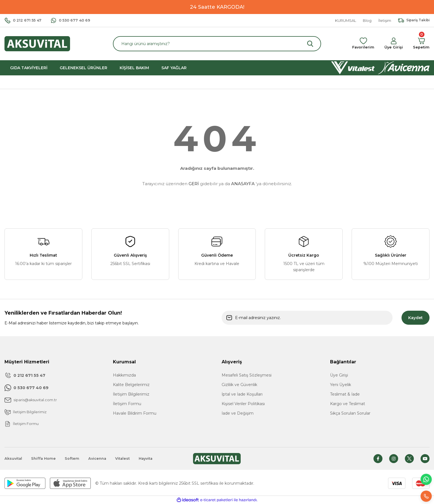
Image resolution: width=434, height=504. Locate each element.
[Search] (217, 44)
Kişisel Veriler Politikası (243, 404)
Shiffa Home (45, 459)
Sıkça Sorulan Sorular (350, 413)
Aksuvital (14, 459)
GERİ (194, 184)
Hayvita (152, 459)
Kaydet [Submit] (416, 318)
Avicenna (101, 459)
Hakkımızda (124, 375)
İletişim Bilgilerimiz (131, 394)
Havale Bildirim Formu (135, 413)
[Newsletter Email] (307, 318)
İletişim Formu (127, 404)
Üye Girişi (339, 375)
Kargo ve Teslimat (348, 404)
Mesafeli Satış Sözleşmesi (247, 375)
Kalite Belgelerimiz (131, 385)
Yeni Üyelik (341, 385)
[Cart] (421, 44)
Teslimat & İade (345, 394)
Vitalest (127, 459)
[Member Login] (393, 44)
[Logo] (37, 43)
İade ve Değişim (238, 413)
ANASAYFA (243, 184)
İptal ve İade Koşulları (242, 394)
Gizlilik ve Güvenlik (239, 385)
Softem (75, 459)
